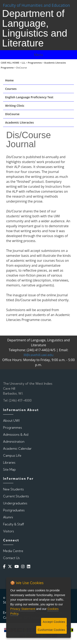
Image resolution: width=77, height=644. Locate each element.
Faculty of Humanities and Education (36, 5)
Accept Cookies (54, 622)
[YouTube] (17, 567)
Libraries (9, 463)
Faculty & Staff (14, 524)
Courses (11, 89)
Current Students (16, 496)
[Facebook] (5, 567)
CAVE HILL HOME (10, 63)
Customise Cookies (51, 630)
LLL (24, 63)
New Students (13, 489)
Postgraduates (14, 510)
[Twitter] (11, 567)
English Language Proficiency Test (29, 97)
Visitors (9, 531)
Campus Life (12, 456)
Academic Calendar (17, 449)
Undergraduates (15, 503)
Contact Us (11, 558)
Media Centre (13, 551)
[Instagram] (24, 567)
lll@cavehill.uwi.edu (38, 355)
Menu (38, 55)
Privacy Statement (23, 609)
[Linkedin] (29, 567)
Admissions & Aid (16, 435)
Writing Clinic (15, 106)
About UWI (11, 421)
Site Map (9, 470)
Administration (14, 442)
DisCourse (12, 114)
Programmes (35, 63)
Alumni (8, 517)
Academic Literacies (19, 122)
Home (9, 80)
